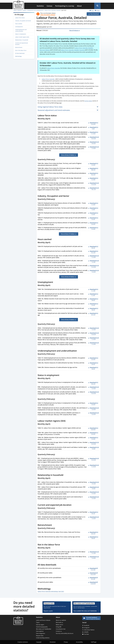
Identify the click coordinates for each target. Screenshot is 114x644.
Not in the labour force (21, 50)
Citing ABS (59, 627)
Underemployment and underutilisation (21, 30)
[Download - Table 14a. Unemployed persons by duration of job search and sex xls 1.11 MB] (93, 290)
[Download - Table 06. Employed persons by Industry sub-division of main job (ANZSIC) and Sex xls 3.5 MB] (93, 214)
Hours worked (19, 24)
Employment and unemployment (35, 10)
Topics (38, 622)
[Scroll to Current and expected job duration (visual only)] (73, 505)
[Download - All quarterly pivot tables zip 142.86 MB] (93, 583)
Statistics (40, 6)
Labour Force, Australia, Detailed (52, 10)
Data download (94, 14)
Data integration (41, 633)
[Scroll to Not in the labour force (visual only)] (62, 545)
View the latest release (48, 15)
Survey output (88, 101)
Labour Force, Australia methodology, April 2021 (51, 591)
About (79, 6)
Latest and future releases (43, 620)
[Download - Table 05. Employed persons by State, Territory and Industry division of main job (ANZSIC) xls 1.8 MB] (93, 209)
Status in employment (21, 34)
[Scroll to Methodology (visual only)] (52, 589)
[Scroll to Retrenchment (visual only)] (53, 525)
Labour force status (20, 18)
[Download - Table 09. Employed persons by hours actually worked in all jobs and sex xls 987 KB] (93, 247)
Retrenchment (19, 47)
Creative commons (23, 642)
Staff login (94, 642)
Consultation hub (61, 629)
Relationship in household (22, 40)
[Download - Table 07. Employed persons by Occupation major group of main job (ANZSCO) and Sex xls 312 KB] (93, 218)
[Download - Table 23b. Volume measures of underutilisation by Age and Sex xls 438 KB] (93, 368)
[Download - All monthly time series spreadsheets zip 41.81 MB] (93, 569)
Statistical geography (42, 627)
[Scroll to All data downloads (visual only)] (58, 565)
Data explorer (40, 631)
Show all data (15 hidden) (68, 234)
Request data (40, 636)
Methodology (18, 56)
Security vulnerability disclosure (65, 633)
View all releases (74, 30)
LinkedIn (86, 632)
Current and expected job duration (22, 44)
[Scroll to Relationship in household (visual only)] (65, 475)
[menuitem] (40, 6)
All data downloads (20, 53)
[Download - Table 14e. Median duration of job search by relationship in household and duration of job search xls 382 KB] (93, 309)
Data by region (40, 625)
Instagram (87, 628)
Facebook (87, 625)
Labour (25, 10)
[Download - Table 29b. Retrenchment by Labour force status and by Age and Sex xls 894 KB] (93, 538)
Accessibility (79, 642)
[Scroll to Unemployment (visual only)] (55, 282)
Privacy (66, 642)
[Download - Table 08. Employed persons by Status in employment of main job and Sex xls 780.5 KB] (93, 383)
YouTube (86, 634)
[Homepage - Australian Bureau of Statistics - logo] (18, 5)
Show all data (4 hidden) (68, 155)
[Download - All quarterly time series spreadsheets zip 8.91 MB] (93, 578)
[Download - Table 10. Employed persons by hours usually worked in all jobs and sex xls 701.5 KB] (93, 252)
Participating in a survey (65, 6)
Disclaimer (53, 642)
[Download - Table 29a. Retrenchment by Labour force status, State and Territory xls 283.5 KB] (93, 533)
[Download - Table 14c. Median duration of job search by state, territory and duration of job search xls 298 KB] (93, 299)
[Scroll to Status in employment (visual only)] (61, 375)
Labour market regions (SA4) (22, 37)
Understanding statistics (43, 638)
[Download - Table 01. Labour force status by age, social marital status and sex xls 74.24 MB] (93, 123)
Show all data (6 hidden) (68, 277)
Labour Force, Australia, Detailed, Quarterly (73, 50)
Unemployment (19, 27)
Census (49, 6)
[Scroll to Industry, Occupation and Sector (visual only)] (71, 196)
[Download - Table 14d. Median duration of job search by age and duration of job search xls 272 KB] (93, 304)
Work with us (59, 622)
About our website (61, 620)
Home (15, 10)
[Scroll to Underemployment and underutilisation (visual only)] (78, 351)
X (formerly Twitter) (89, 630)
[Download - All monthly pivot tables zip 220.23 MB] (93, 574)
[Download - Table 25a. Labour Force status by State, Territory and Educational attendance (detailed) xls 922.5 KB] (93, 174)
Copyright (39, 642)
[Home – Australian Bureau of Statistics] (18, 621)
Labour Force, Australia (53, 68)
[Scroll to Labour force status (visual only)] (58, 116)
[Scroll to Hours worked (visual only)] (53, 240)
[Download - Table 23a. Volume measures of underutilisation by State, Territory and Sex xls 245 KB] (93, 363)
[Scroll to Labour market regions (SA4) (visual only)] (67, 421)
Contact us (59, 631)
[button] (97, 6)
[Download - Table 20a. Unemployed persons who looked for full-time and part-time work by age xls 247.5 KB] (93, 314)
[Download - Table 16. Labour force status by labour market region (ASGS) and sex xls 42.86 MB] (93, 429)
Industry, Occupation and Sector (23, 21)
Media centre (59, 625)
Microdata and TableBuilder (44, 629)
